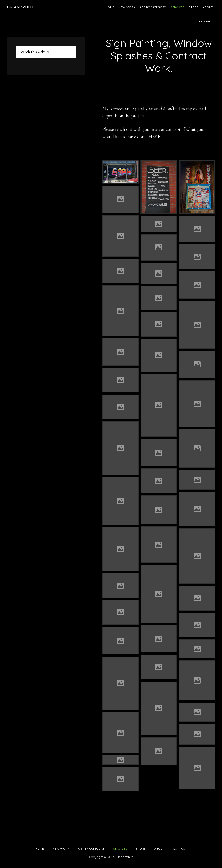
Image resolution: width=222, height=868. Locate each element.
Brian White (21, 7)
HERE (154, 137)
